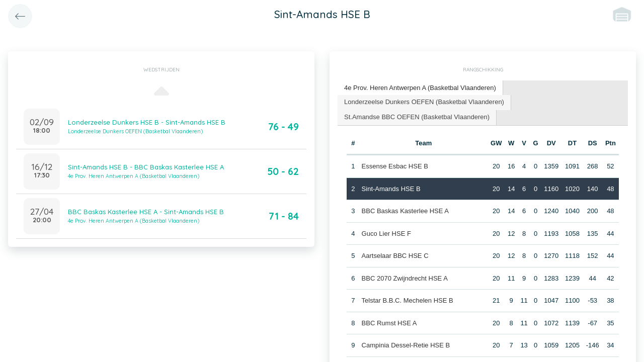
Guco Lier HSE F (386, 234)
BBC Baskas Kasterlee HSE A (405, 211)
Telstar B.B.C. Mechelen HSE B (408, 300)
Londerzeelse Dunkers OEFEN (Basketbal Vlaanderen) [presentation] (424, 102)
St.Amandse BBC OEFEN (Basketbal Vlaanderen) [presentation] (417, 117)
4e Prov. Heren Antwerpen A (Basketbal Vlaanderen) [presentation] (420, 88)
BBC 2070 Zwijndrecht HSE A (405, 278)
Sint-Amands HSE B (391, 189)
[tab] (420, 88)
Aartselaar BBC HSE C (395, 256)
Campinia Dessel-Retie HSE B (406, 345)
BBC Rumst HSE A (389, 323)
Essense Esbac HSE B (395, 166)
